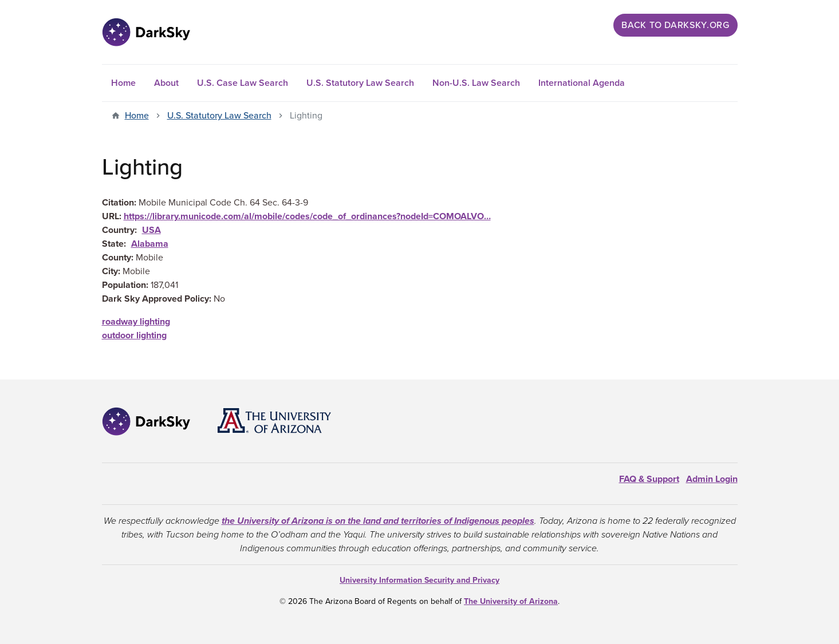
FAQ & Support (649, 479)
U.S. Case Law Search (243, 83)
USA (151, 230)
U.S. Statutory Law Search (360, 83)
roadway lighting (136, 322)
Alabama (150, 244)
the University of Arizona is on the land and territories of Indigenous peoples (378, 521)
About (166, 83)
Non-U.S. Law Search (476, 83)
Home (123, 83)
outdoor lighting (134, 335)
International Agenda (582, 83)
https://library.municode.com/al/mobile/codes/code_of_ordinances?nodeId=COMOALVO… (307, 216)
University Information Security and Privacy (419, 580)
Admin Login (712, 479)
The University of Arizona (511, 601)
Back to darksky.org (675, 25)
